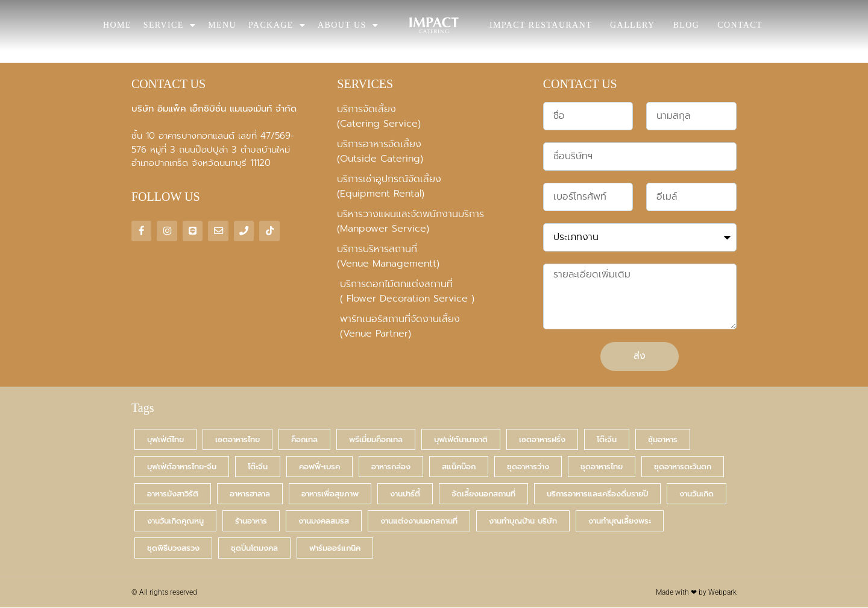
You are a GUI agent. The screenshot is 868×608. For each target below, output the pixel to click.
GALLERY (632, 25)
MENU (222, 25)
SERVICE (170, 25)
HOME (117, 25)
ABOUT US (348, 25)
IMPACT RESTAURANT (541, 25)
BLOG (686, 25)
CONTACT (740, 25)
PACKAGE (277, 25)
